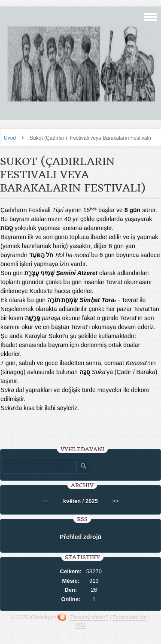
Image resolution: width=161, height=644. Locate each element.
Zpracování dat (130, 617)
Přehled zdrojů (80, 537)
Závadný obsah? (89, 617)
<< (45, 501)
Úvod (10, 138)
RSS (80, 625)
